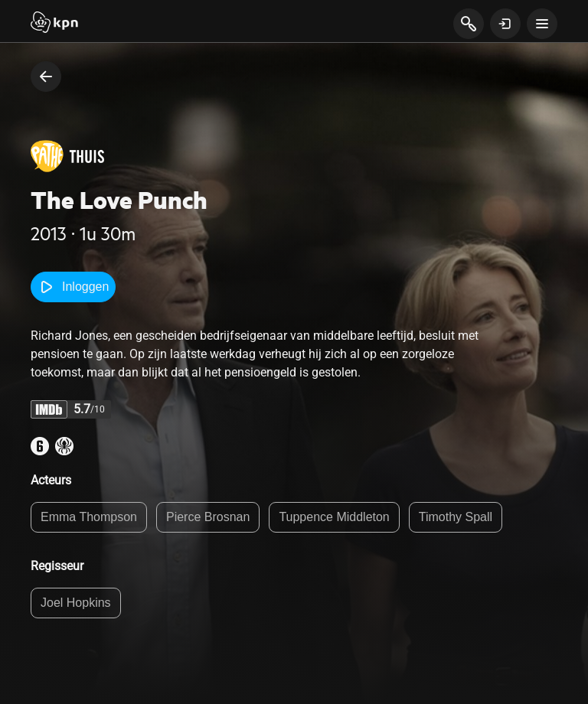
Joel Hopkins (76, 603)
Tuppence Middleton (334, 517)
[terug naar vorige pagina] (46, 77)
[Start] (54, 24)
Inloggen (73, 287)
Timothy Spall (456, 517)
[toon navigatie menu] (542, 24)
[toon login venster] (505, 24)
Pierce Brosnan (208, 517)
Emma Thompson (89, 517)
